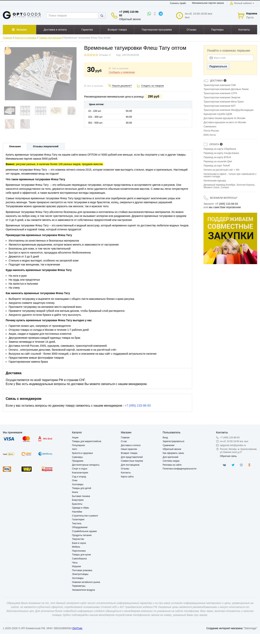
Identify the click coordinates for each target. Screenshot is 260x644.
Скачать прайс (178, 3)
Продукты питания (82, 535)
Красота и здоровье (26, 38)
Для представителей (132, 457)
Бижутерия (78, 500)
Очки (75, 480)
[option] (230, 238)
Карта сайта (127, 477)
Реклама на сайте (172, 465)
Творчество (78, 539)
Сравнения (169, 445)
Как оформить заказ (173, 453)
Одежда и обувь (81, 508)
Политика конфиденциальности (179, 469)
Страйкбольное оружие (84, 531)
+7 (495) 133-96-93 (138, 406)
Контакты (126, 473)
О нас (124, 441)
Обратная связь (228, 456)
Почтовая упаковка (82, 570)
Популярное (79, 445)
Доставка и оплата (131, 445)
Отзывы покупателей (46, 146)
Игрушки (77, 566)
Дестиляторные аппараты (86, 465)
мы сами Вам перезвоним (225, 207)
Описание (15, 146)
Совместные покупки (132, 461)
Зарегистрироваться (173, 441)
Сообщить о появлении (122, 72)
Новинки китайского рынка (86, 582)
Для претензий (170, 457)
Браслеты (77, 504)
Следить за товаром (152, 86)
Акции (75, 438)
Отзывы (125, 469)
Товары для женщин (50, 38)
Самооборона (79, 559)
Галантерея (78, 520)
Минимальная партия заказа (208, 3)
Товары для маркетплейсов (87, 441)
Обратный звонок (130, 19)
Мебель (76, 547)
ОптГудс (77, 628)
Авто (75, 449)
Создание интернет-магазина (224, 628)
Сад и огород (79, 477)
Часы (75, 563)
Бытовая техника (81, 496)
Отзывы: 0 (105, 55)
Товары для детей (82, 488)
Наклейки (77, 512)
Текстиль (77, 524)
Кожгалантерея (80, 473)
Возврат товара (129, 453)
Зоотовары (78, 578)
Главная (7, 38)
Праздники (78, 461)
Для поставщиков (130, 465)
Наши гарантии (129, 449)
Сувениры (77, 457)
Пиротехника (79, 551)
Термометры (79, 586)
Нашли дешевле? (122, 86)
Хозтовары (78, 484)
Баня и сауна (79, 543)
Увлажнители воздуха (83, 590)
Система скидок (171, 461)
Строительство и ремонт (85, 516)
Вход (165, 438)
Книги (75, 492)
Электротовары (80, 574)
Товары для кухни (81, 555)
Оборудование (80, 527)
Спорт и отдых (80, 469)
